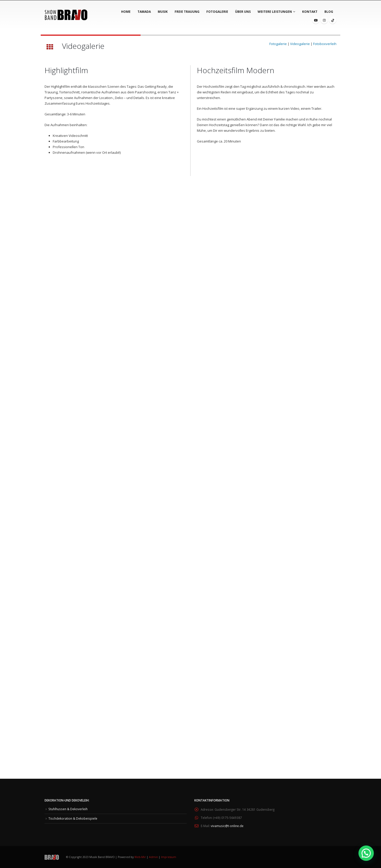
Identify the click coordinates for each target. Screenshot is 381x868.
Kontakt (310, 12)
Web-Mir (141, 857)
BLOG (329, 12)
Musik (163, 12)
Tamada (144, 12)
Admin (154, 857)
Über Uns (243, 12)
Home (126, 12)
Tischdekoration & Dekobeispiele (73, 818)
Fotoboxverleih (325, 44)
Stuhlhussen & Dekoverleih (68, 809)
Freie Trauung (187, 12)
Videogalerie (300, 44)
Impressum (169, 857)
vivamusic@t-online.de (227, 826)
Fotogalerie (217, 12)
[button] (366, 853)
